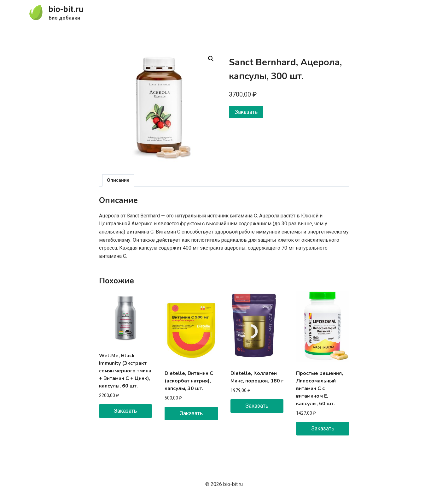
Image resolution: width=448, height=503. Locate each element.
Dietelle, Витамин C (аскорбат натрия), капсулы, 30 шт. (189, 381)
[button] (211, 59)
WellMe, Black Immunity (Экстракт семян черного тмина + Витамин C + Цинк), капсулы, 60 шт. (125, 371)
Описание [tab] (118, 180)
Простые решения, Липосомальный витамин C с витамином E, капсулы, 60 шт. (320, 388)
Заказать (246, 112)
